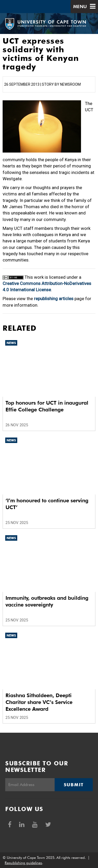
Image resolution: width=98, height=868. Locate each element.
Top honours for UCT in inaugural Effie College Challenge (47, 406)
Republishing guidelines (23, 863)
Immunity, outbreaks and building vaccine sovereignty (47, 601)
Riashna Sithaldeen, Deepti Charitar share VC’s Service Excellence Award (39, 702)
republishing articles (54, 299)
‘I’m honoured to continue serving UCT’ (47, 504)
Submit (74, 785)
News (11, 343)
